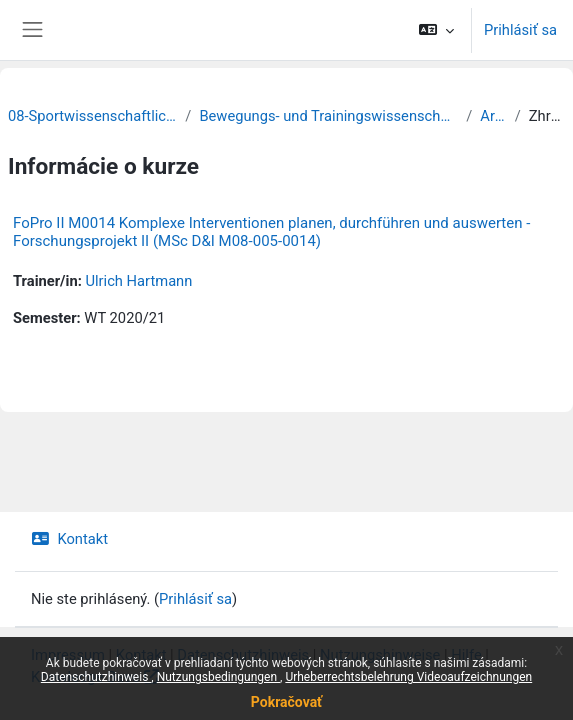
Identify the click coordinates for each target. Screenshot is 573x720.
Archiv (493, 116)
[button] (436, 30)
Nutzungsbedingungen (218, 677)
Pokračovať (286, 702)
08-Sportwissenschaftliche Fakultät (92, 116)
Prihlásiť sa (520, 30)
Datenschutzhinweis (96, 677)
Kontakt (69, 539)
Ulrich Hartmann (138, 281)
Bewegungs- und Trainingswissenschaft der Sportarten (328, 116)
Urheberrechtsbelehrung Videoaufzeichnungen (408, 677)
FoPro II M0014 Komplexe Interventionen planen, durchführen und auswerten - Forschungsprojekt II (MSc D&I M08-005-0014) (271, 232)
